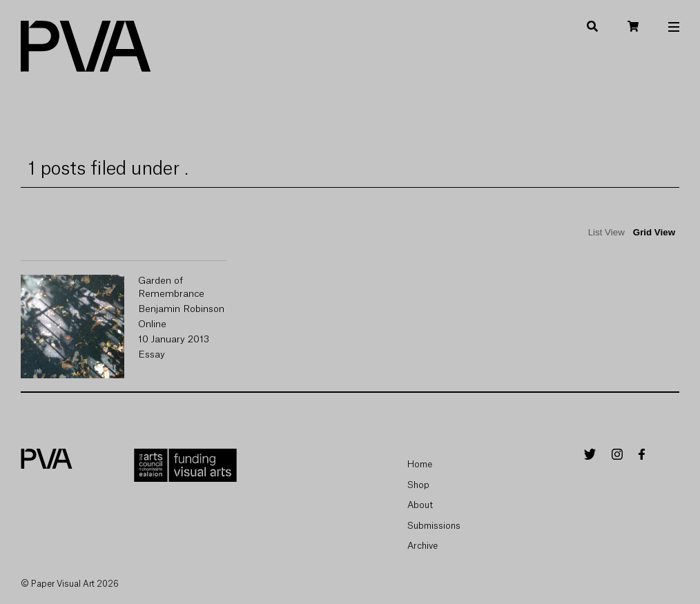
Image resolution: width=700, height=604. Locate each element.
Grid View (654, 232)
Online (152, 324)
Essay (152, 355)
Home (420, 464)
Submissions (434, 526)
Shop (418, 485)
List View (606, 232)
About (420, 505)
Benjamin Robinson (181, 309)
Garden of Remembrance (171, 288)
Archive (422, 546)
